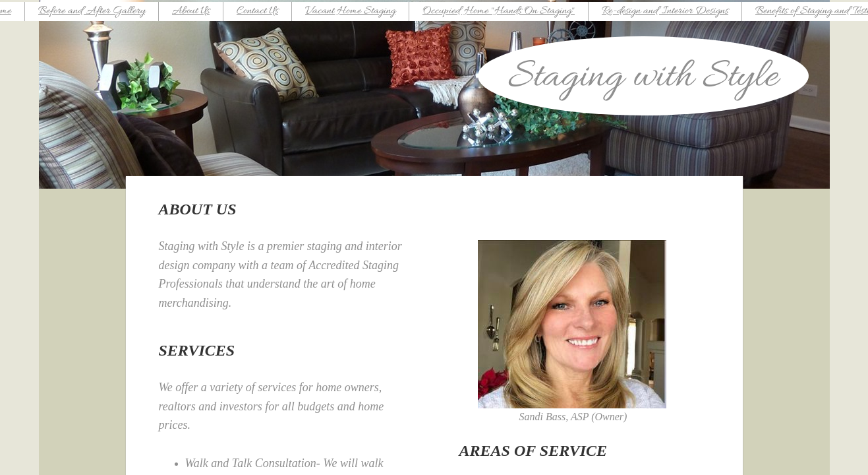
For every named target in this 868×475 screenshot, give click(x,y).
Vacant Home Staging (350, 11)
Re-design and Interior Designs (665, 11)
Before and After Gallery (92, 11)
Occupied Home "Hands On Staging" (499, 11)
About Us (191, 11)
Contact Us (257, 11)
